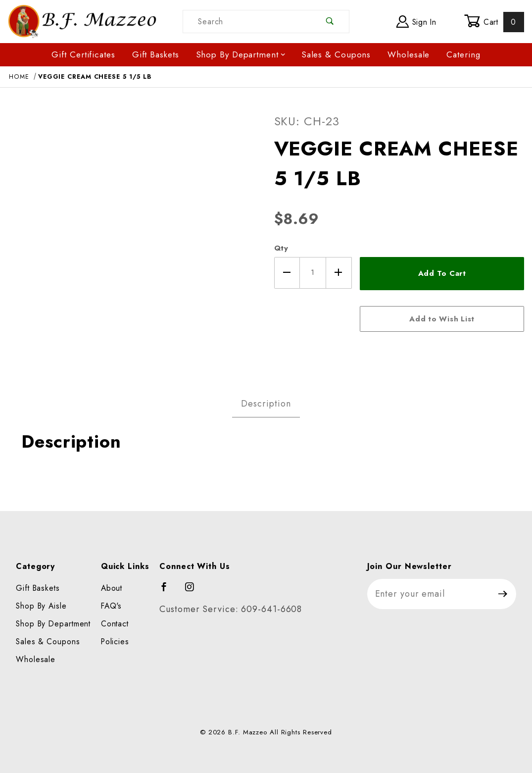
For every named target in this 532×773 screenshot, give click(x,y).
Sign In (416, 22)
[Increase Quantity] (339, 273)
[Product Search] (247, 22)
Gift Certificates (83, 54)
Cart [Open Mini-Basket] (494, 22)
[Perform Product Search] (330, 22)
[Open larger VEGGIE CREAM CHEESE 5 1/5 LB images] (133, 236)
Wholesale (409, 54)
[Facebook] (169, 591)
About (112, 588)
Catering (463, 54)
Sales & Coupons (336, 54)
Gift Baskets (156, 54)
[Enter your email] (429, 594)
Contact (115, 624)
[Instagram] (194, 591)
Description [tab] (266, 404)
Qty (282, 248)
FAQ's (112, 606)
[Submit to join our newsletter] (503, 594)
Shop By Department (241, 54)
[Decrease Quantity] (287, 273)
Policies (115, 642)
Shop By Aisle (41, 606)
